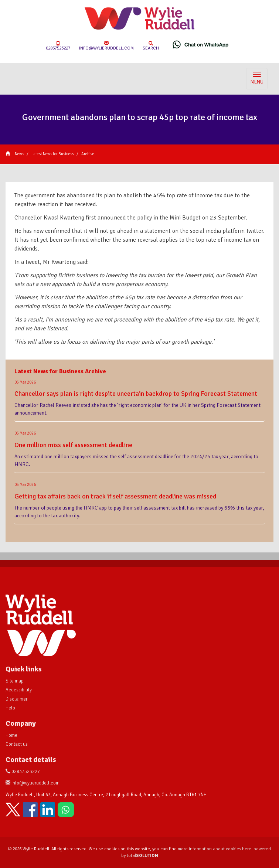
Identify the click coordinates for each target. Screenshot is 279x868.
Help (10, 708)
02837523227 (58, 46)
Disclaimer (16, 699)
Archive (88, 154)
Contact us (17, 744)
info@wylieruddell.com (106, 46)
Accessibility (19, 690)
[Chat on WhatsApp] (201, 44)
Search (151, 46)
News (19, 154)
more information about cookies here (215, 849)
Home (11, 735)
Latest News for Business (53, 154)
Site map (15, 681)
